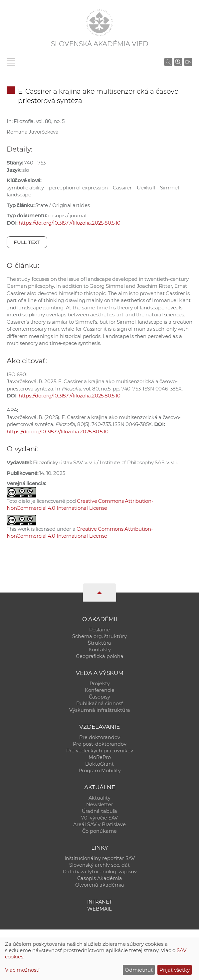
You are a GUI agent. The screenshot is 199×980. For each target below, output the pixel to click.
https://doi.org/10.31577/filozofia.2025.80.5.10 (69, 223)
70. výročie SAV (99, 818)
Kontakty (100, 650)
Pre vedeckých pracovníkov (100, 751)
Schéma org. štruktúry (99, 636)
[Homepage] (99, 23)
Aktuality (99, 798)
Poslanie (99, 630)
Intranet (99, 902)
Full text (27, 242)
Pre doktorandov (100, 737)
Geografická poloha (100, 656)
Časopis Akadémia (100, 878)
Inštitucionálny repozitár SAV (100, 858)
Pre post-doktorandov (100, 744)
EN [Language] (188, 62)
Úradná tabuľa (99, 811)
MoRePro (100, 757)
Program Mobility (100, 771)
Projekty (100, 684)
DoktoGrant (99, 764)
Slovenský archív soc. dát (99, 865)
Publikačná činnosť (100, 704)
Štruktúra (99, 643)
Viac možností (22, 970)
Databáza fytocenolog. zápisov (100, 872)
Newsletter (100, 805)
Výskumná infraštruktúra (100, 710)
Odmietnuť (139, 970)
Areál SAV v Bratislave (99, 824)
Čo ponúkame (99, 831)
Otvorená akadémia (100, 885)
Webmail (99, 909)
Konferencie (100, 690)
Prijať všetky (175, 970)
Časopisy (99, 697)
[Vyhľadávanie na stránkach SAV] (168, 62)
